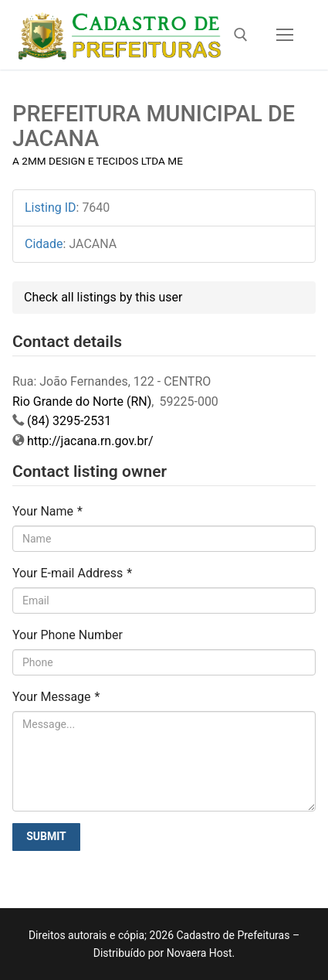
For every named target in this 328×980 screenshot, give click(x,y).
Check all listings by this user (103, 297)
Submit (46, 836)
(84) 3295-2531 (69, 421)
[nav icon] (285, 35)
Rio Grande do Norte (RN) (82, 402)
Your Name (47, 511)
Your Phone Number (68, 635)
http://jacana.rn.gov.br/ (90, 441)
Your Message (56, 697)
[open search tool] (241, 35)
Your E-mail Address (72, 573)
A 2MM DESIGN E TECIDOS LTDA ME (98, 161)
